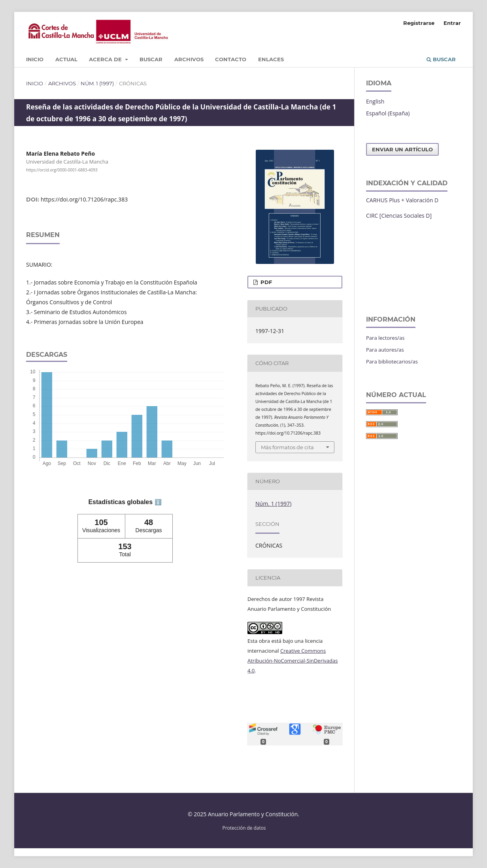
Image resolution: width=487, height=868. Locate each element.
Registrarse (419, 23)
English (375, 101)
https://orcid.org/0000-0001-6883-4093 (62, 170)
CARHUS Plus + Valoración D (402, 200)
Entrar (452, 23)
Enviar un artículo (402, 149)
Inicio (35, 59)
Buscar (151, 59)
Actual (66, 59)
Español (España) (388, 113)
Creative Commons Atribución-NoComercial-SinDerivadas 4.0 (293, 661)
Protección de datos (244, 828)
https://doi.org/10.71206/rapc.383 (84, 199)
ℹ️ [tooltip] (158, 502)
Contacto (231, 59)
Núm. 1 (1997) (97, 83)
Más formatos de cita (287, 447)
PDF (265, 282)
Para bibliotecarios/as (392, 362)
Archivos (189, 59)
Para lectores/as (385, 338)
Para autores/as (385, 350)
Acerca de (106, 59)
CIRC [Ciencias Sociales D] (399, 216)
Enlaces (271, 59)
